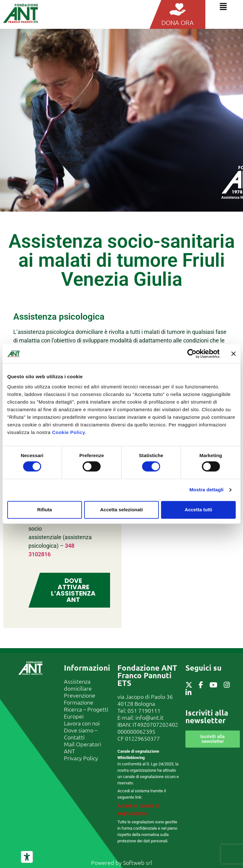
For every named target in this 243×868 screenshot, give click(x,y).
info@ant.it (150, 717)
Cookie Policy (69, 432)
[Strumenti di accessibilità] (27, 857)
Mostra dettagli (206, 490)
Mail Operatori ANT (82, 747)
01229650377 (142, 738)
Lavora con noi (82, 723)
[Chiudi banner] (234, 354)
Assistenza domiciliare (78, 685)
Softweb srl (138, 862)
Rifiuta (44, 510)
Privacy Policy (81, 758)
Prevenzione (80, 695)
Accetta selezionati (121, 510)
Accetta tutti (199, 510)
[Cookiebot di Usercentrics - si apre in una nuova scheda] (192, 354)
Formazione (79, 702)
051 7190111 (144, 710)
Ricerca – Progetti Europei (86, 713)
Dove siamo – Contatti (81, 734)
